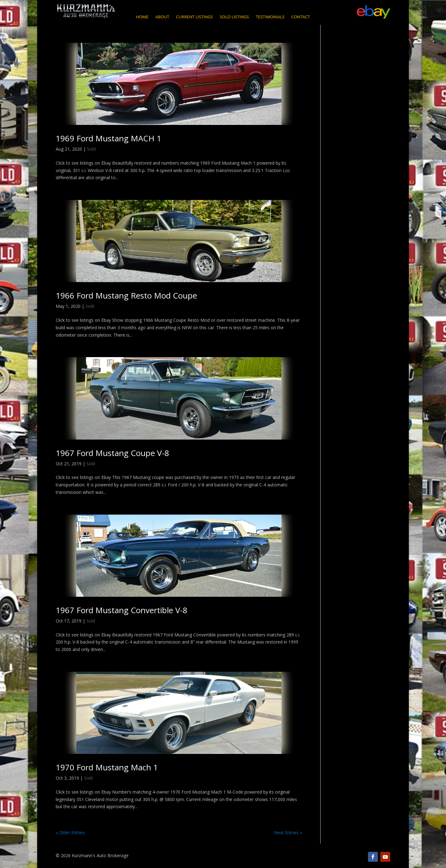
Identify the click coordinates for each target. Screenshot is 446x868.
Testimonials (270, 17)
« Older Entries (70, 833)
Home (142, 17)
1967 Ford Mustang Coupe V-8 (112, 453)
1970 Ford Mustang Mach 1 (107, 767)
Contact (301, 17)
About (162, 17)
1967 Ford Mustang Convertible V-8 (122, 610)
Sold (91, 149)
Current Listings (194, 17)
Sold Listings (234, 17)
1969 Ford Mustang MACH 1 (109, 138)
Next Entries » (288, 833)
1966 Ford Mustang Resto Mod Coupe (126, 295)
